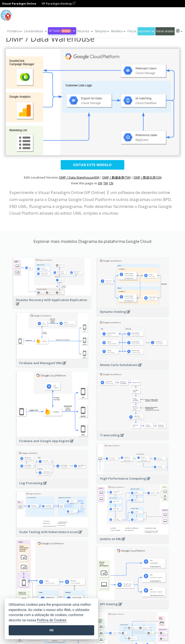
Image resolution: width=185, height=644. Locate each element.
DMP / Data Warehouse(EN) (79, 177)
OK (51, 630)
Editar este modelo (92, 165)
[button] (35, 31)
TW (106, 183)
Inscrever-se (146, 31)
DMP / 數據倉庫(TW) (116, 177)
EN (100, 183)
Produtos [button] (15, 31)
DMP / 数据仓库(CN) (148, 177)
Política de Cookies (52, 620)
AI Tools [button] (62, 31)
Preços (132, 31)
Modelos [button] (118, 31)
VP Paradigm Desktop (59, 3)
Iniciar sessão (165, 31)
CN (111, 183)
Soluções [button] (102, 31)
